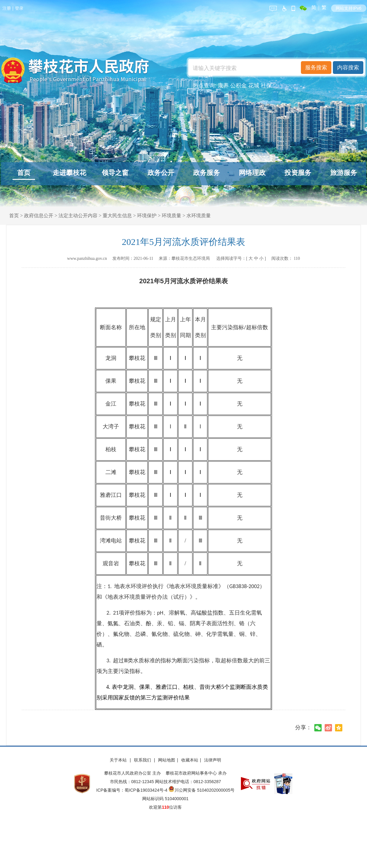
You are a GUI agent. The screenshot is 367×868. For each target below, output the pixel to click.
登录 (19, 8)
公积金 (238, 85)
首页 (24, 173)
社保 (266, 85)
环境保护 (147, 216)
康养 (223, 85)
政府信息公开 (39, 216)
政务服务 (206, 173)
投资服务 (298, 173)
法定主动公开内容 (78, 216)
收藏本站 (190, 760)
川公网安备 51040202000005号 (201, 790)
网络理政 (252, 173)
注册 (7, 8)
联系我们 (143, 760)
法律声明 (213, 760)
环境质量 (171, 216)
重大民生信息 (117, 216)
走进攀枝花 (69, 173)
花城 (254, 85)
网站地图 (167, 760)
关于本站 (119, 760)
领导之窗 (115, 173)
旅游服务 (344, 173)
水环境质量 (199, 216)
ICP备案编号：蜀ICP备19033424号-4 (132, 790)
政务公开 (161, 173)
